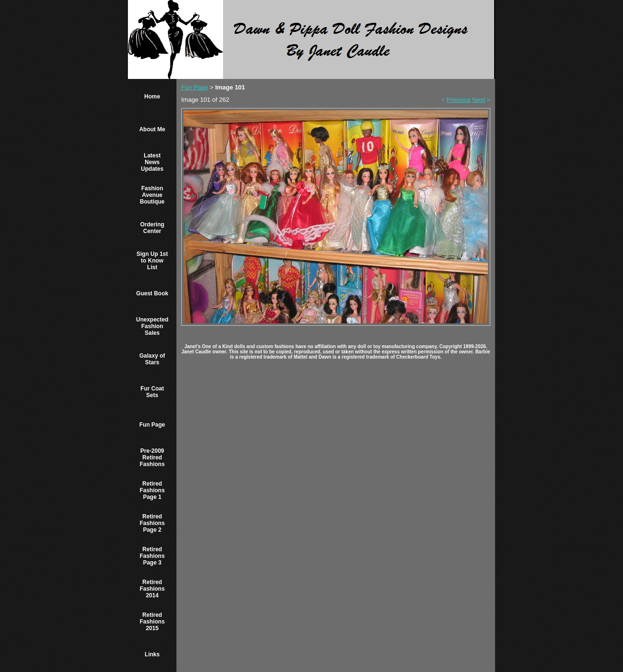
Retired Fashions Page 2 (152, 523)
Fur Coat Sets (152, 392)
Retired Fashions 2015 (152, 622)
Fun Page (152, 425)
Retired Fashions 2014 (152, 589)
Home (152, 97)
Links (152, 654)
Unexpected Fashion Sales (152, 326)
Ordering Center (152, 228)
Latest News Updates (152, 162)
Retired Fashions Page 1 (152, 490)
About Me (152, 129)
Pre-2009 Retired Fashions (152, 458)
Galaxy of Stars (152, 359)
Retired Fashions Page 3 (152, 556)
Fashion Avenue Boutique (152, 195)
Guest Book (152, 293)
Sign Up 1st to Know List (152, 261)
